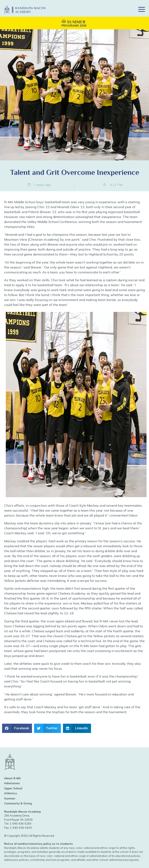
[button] (127, 10)
